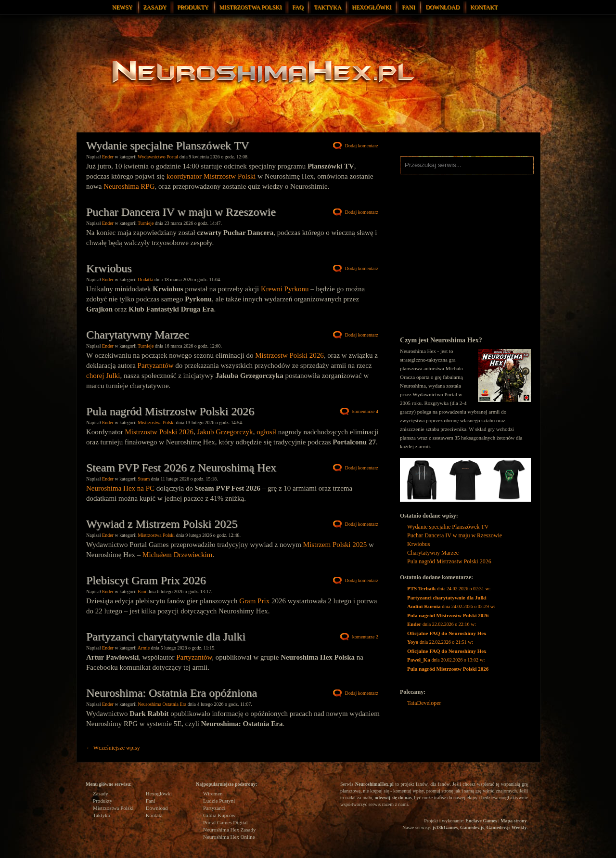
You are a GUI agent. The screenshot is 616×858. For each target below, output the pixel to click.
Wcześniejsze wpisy (113, 748)
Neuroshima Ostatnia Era (162, 704)
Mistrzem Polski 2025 (335, 545)
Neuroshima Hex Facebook (472, 189)
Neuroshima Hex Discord (441, 189)
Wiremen (213, 793)
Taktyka (327, 7)
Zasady (155, 7)
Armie (144, 648)
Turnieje (146, 223)
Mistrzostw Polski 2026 (289, 355)
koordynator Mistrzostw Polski (211, 176)
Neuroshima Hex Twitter (458, 189)
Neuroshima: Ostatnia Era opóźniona (172, 693)
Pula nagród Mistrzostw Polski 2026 (170, 411)
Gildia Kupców (219, 815)
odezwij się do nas (393, 798)
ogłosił (266, 432)
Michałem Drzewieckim (177, 555)
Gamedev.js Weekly (507, 827)
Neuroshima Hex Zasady (229, 830)
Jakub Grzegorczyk (225, 432)
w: (449, 593)
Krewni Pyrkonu (285, 289)
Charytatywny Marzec (138, 335)
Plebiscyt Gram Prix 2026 (146, 580)
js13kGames (445, 827)
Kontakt (484, 7)
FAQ (298, 7)
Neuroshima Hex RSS (407, 189)
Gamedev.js (472, 827)
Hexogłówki (372, 7)
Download (443, 7)
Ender (108, 157)
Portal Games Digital (225, 822)
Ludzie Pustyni (219, 801)
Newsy (122, 7)
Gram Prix (254, 601)
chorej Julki (103, 376)
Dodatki (145, 279)
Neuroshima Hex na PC (120, 488)
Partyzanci (214, 808)
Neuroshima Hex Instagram (424, 189)
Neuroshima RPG (129, 186)
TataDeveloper (424, 703)
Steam (144, 479)
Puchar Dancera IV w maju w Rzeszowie (181, 212)
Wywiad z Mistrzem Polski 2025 (162, 524)
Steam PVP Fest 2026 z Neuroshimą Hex (181, 468)
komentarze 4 (365, 411)
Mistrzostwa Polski (251, 7)
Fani (408, 7)
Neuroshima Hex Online (229, 837)
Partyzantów (156, 365)
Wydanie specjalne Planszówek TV (168, 145)
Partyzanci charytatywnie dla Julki (166, 637)
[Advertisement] (465, 266)
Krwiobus (109, 268)
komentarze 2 (365, 637)
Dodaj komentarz (362, 146)
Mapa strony (514, 821)
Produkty (193, 7)
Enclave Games (481, 821)
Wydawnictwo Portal (158, 157)
